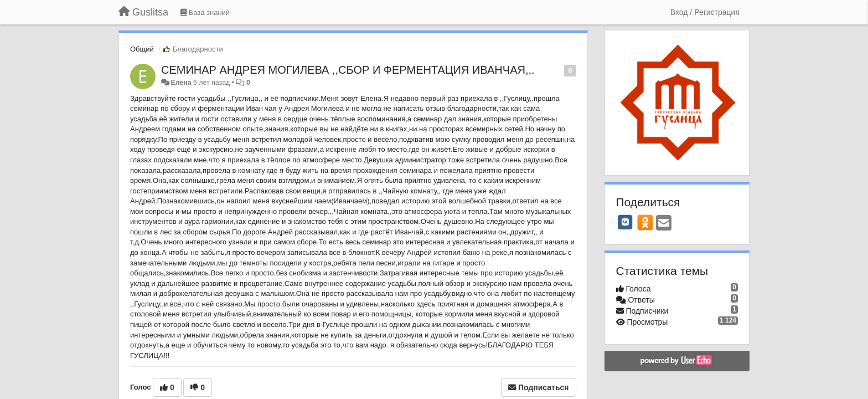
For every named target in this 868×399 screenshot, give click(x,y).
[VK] (626, 222)
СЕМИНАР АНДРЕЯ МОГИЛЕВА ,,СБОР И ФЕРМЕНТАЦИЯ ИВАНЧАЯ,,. (348, 70)
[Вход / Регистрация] (705, 12)
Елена (181, 83)
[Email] (664, 224)
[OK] (645, 222)
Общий (142, 49)
